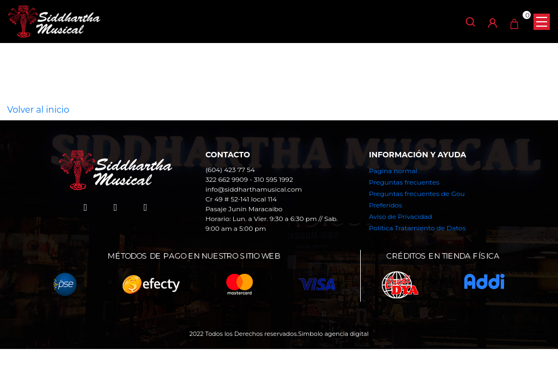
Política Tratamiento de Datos (417, 228)
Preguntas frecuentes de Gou (417, 194)
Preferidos (386, 205)
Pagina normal (393, 171)
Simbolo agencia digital (333, 334)
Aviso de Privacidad (401, 216)
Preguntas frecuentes (404, 182)
